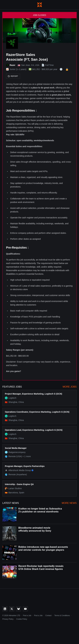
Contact (48, 616)
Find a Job (27, 616)
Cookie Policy (22, 619)
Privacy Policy (8, 619)
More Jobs (70, 387)
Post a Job (38, 616)
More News (69, 503)
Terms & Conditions (62, 616)
